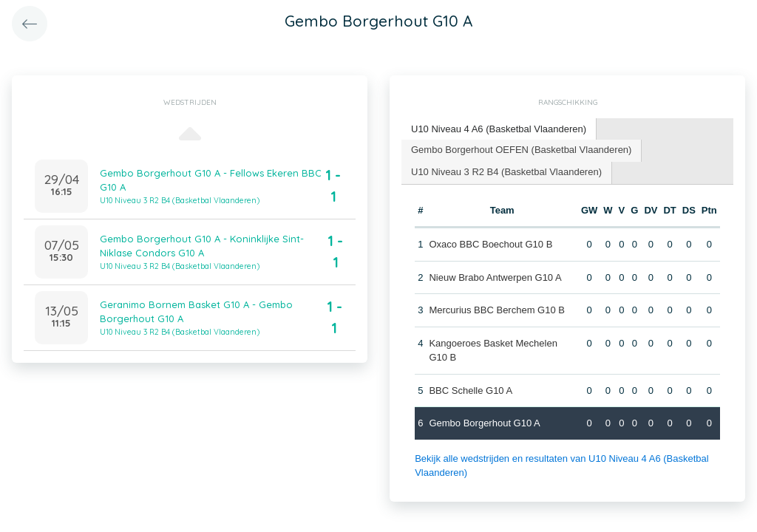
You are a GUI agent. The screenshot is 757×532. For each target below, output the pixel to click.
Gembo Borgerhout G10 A (484, 423)
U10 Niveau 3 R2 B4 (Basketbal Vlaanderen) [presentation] (506, 172)
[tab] (499, 130)
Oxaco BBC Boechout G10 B (490, 244)
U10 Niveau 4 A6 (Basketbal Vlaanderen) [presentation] (499, 129)
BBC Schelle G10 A (471, 391)
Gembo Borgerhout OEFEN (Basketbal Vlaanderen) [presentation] (521, 150)
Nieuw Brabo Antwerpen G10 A (495, 277)
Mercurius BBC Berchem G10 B (497, 310)
